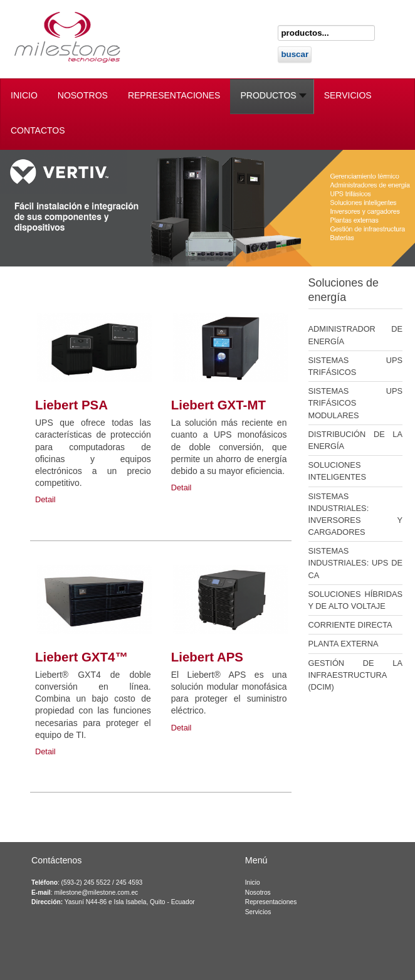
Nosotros (258, 893)
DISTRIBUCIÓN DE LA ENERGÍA (356, 440)
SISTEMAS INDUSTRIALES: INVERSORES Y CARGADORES (356, 514)
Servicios (258, 912)
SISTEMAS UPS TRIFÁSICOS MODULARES (356, 403)
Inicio (253, 883)
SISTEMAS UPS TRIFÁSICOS (356, 366)
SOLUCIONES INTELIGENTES (337, 471)
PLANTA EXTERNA (344, 644)
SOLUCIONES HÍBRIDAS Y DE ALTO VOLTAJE (356, 600)
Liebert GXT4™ (81, 657)
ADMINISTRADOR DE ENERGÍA (356, 335)
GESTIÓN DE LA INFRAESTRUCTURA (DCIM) (356, 675)
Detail (45, 499)
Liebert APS (207, 657)
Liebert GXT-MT (218, 405)
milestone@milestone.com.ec (96, 893)
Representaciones (271, 902)
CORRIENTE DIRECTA (350, 625)
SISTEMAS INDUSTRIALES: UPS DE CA (356, 563)
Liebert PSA (71, 405)
